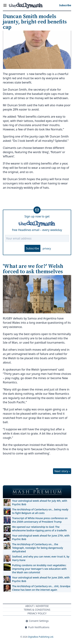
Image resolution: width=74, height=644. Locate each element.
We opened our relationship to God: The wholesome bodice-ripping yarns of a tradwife (39, 529)
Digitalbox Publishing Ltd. (41, 637)
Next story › (62, 471)
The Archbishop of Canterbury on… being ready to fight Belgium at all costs (40, 511)
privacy (47, 248)
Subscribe (32, 248)
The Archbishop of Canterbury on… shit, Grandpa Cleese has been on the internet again (41, 588)
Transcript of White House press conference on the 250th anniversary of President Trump (40, 520)
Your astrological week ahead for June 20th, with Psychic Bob (41, 579)
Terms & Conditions (37, 610)
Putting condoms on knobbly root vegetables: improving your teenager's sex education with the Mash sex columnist (39, 569)
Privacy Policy (37, 613)
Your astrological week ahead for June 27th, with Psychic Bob (41, 537)
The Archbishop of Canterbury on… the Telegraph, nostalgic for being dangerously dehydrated (38, 548)
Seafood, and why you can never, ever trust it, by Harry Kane (41, 558)
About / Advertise (37, 606)
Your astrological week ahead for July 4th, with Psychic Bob (40, 502)
